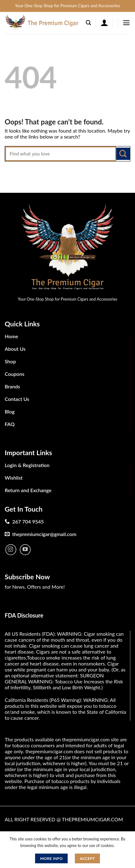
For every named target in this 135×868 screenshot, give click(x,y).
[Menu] (126, 23)
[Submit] (123, 154)
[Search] (88, 23)
